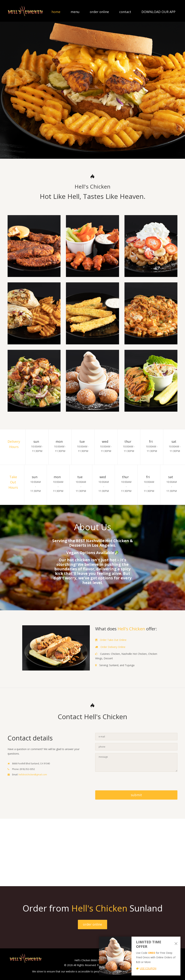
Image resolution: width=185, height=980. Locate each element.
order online (99, 12)
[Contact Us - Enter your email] (136, 737)
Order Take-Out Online (113, 640)
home (56, 12)
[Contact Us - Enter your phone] (136, 747)
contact (125, 12)
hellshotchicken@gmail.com (33, 775)
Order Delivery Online (113, 647)
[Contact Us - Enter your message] (136, 762)
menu (75, 12)
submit (136, 795)
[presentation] (123, 782)
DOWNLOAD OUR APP (158, 12)
